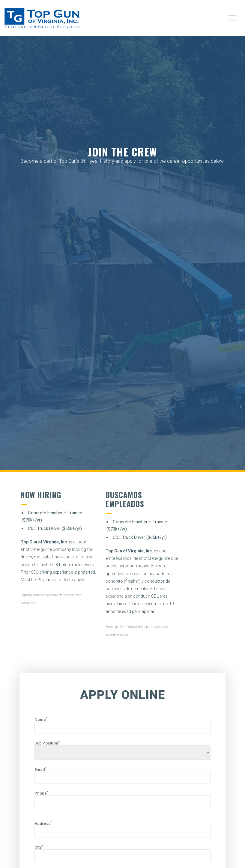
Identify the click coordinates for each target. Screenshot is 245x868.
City (123, 853)
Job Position (123, 750)
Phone (123, 799)
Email (123, 775)
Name (123, 725)
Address (123, 829)
